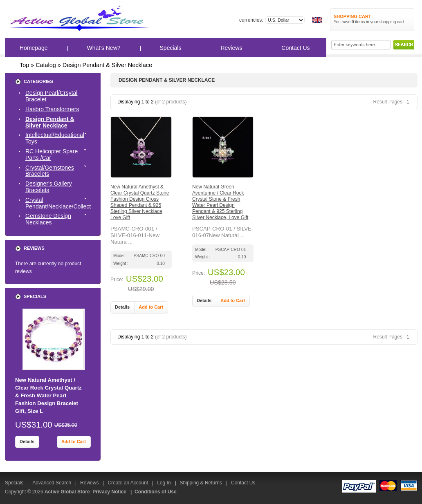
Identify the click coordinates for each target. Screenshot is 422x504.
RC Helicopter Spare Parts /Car (58, 155)
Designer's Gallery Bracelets (49, 187)
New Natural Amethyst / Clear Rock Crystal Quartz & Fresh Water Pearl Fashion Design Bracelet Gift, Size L (48, 396)
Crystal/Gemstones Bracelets (58, 171)
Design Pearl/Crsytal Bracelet (51, 96)
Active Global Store (67, 492)
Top (24, 65)
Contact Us (295, 48)
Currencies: (251, 20)
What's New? (104, 48)
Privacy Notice (109, 492)
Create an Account (128, 483)
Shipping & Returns (201, 483)
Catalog (46, 65)
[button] (122, 307)
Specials (171, 48)
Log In (164, 483)
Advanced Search (52, 483)
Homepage (34, 48)
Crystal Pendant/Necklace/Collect (58, 203)
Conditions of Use (156, 492)
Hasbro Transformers (52, 109)
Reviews (231, 48)
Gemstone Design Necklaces (58, 219)
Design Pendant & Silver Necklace (107, 65)
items (358, 22)
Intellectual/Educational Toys (58, 138)
